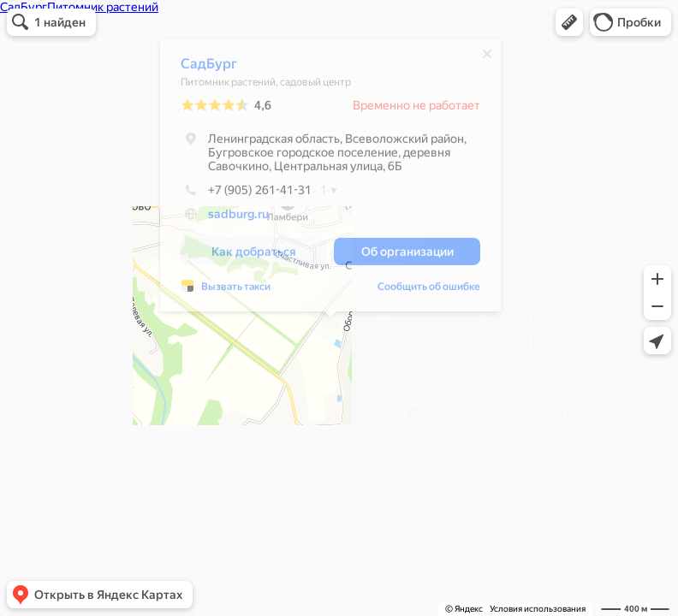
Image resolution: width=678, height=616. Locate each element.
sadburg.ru (238, 218)
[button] (569, 22)
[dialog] (330, 179)
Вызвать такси (236, 291)
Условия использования (538, 609)
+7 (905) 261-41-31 (246, 194)
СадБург (209, 68)
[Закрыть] (487, 58)
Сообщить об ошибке (429, 291)
